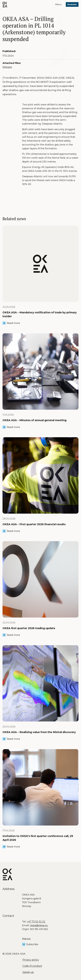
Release (7, 67)
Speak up (28, 972)
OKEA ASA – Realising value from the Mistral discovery (39, 732)
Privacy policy (31, 960)
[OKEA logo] (5, 5)
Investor (72, 4)
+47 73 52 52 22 (36, 922)
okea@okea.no (39, 925)
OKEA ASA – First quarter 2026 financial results (34, 524)
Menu (58, 4)
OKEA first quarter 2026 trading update (29, 628)
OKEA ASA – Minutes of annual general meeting (34, 420)
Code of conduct (32, 966)
